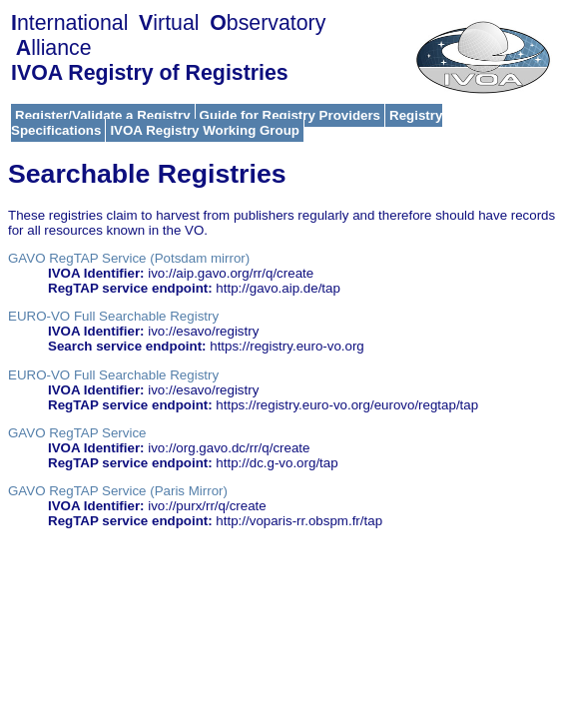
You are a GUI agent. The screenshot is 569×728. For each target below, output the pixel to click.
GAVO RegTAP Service (77, 433)
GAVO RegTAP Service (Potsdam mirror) (129, 258)
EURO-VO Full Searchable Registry (113, 316)
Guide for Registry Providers (290, 115)
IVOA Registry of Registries (150, 73)
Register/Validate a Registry (103, 115)
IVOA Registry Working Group (205, 130)
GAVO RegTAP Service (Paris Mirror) (118, 491)
